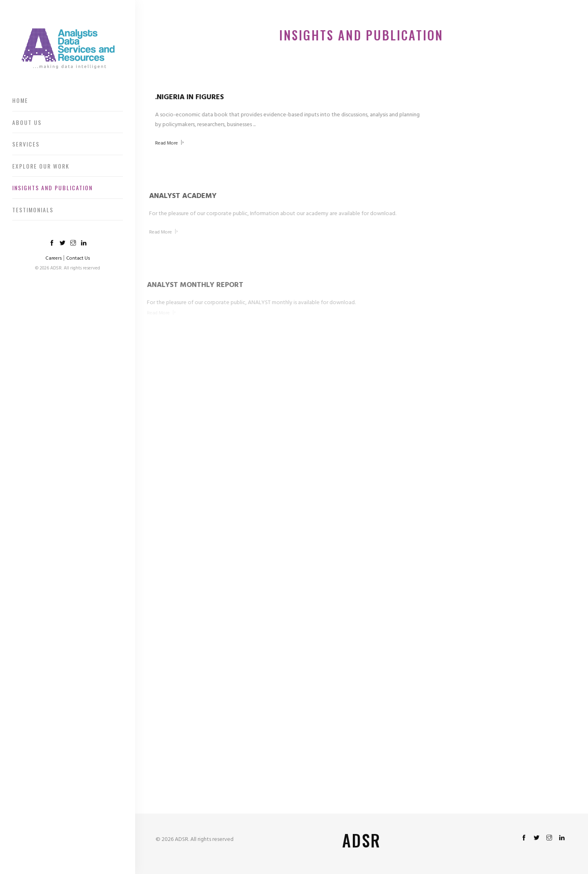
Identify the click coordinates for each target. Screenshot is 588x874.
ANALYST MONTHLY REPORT (189, 285)
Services (26, 144)
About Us (27, 122)
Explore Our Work (41, 166)
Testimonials (33, 210)
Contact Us (78, 258)
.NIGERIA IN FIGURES (188, 97)
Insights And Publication (52, 188)
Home (20, 100)
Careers (54, 258)
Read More (168, 143)
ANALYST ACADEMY (178, 196)
